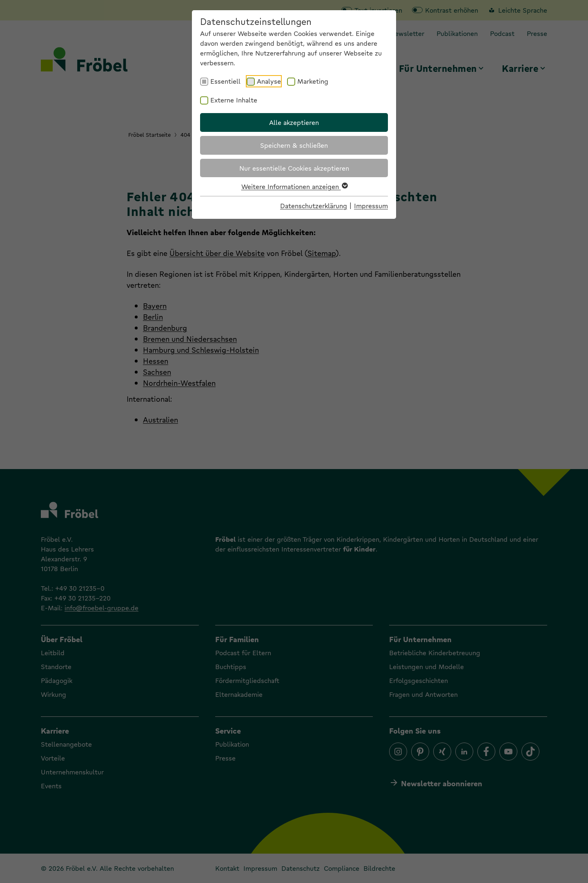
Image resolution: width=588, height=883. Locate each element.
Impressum (371, 206)
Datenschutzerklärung (314, 206)
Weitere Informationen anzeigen (294, 186)
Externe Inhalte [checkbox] (234, 100)
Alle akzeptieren (294, 122)
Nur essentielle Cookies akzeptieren (294, 168)
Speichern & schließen (294, 145)
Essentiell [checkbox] (225, 81)
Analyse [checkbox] (269, 81)
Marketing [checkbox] (313, 81)
